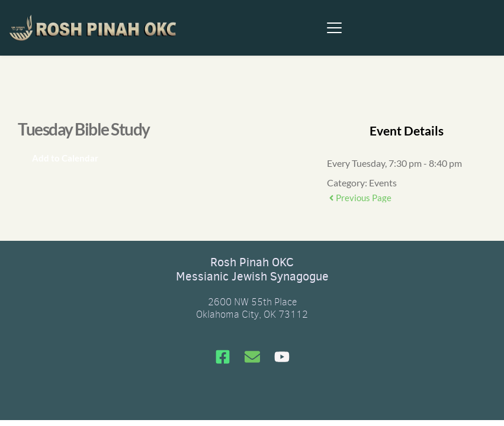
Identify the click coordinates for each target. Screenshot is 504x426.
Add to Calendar (65, 158)
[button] (334, 28)
